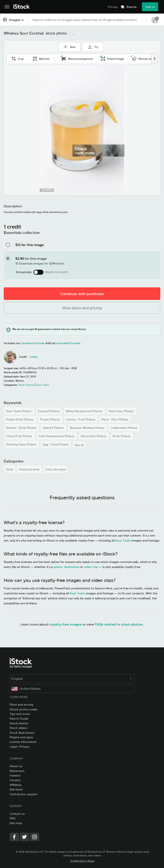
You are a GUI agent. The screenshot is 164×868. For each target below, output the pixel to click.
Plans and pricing (21, 704)
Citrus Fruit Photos (19, 436)
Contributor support (24, 794)
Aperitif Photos (54, 427)
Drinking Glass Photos (22, 444)
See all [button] (79, 445)
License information (23, 741)
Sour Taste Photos (19, 411)
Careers (15, 780)
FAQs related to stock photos (119, 624)
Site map (16, 823)
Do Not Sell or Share (83, 860)
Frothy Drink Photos (20, 419)
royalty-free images (66, 624)
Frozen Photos (50, 419)
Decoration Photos (94, 436)
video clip (91, 566)
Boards (132, 7)
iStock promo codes (23, 709)
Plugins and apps (21, 737)
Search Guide (19, 718)
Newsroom (17, 770)
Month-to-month (57, 272)
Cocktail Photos (49, 411)
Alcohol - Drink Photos (22, 427)
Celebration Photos (124, 427)
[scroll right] (154, 58)
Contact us (17, 813)
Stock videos (18, 727)
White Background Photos (84, 411)
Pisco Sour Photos (121, 411)
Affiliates (15, 784)
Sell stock (16, 789)
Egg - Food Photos (56, 444)
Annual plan (24, 272)
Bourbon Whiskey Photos (88, 427)
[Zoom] (82, 129)
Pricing (113, 7)
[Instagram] (35, 836)
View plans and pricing (82, 307)
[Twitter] (24, 836)
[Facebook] (14, 836)
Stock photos (19, 723)
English (72, 678)
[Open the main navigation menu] (7, 7)
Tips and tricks (20, 713)
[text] (88, 20)
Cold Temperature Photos (57, 436)
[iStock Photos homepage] (22, 7)
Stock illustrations (22, 732)
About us (16, 766)
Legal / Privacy (20, 746)
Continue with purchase (82, 293)
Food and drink (29, 469)
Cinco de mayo (55, 469)
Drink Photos (122, 436)
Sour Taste (123, 540)
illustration (72, 566)
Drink (10, 469)
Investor (15, 775)
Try (96, 46)
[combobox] (14, 20)
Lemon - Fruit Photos (81, 419)
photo (58, 566)
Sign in (150, 7)
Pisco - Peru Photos (115, 419)
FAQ (12, 818)
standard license (33, 343)
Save (68, 45)
